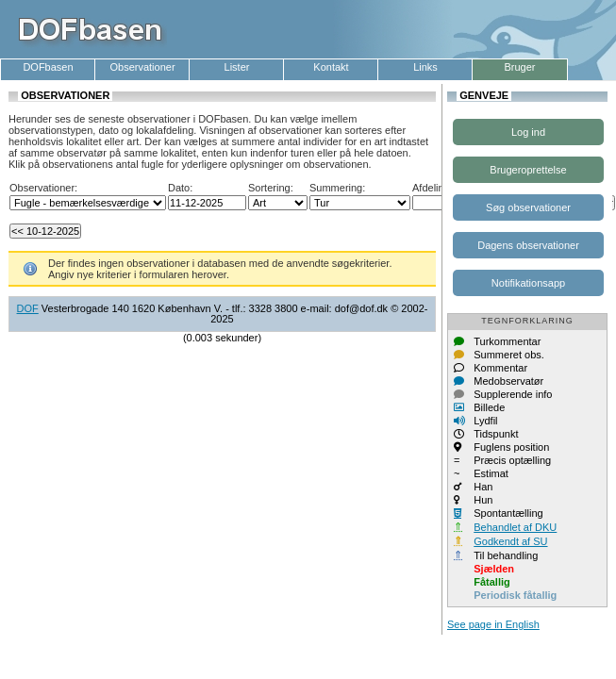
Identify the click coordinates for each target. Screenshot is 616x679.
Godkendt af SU (510, 541)
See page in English (493, 624)
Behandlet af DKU (515, 527)
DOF (28, 308)
